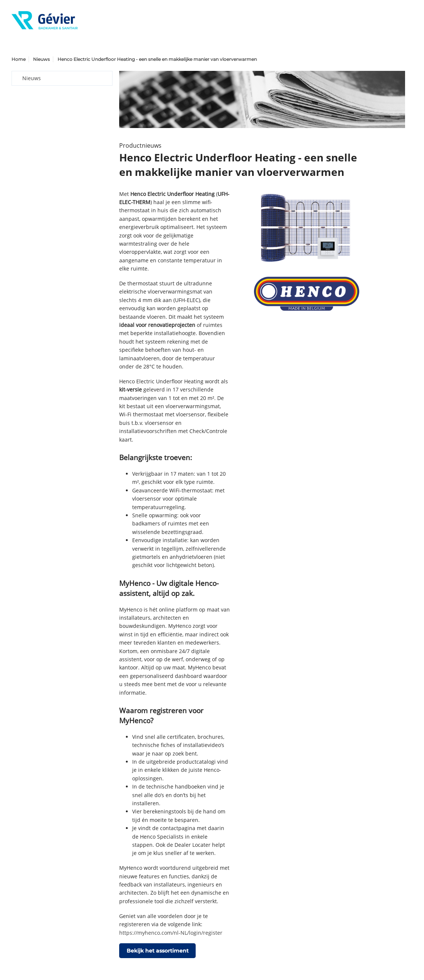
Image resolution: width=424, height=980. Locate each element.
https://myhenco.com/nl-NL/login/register (171, 933)
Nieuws (41, 59)
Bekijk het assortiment (158, 951)
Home (19, 59)
